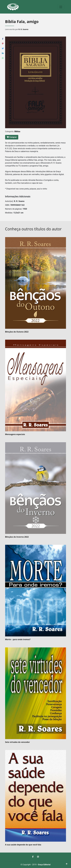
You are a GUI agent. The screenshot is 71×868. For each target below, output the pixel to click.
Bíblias (17, 131)
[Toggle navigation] (61, 7)
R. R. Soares (23, 29)
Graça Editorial (44, 865)
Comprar (12, 137)
